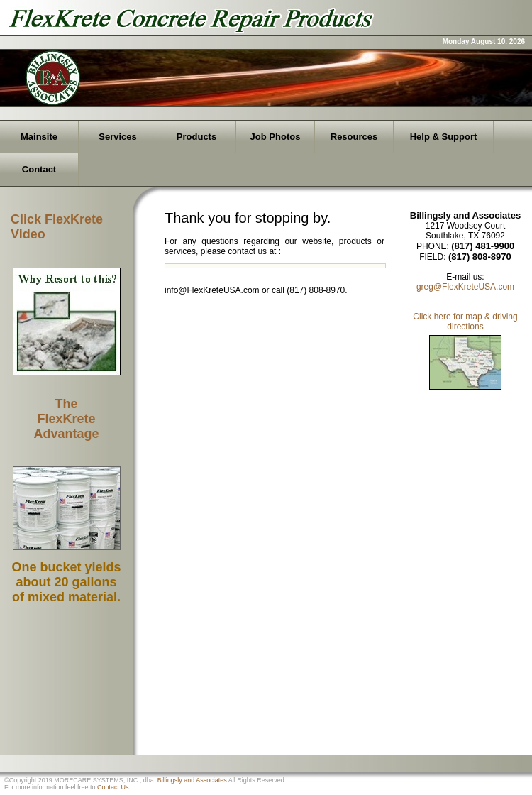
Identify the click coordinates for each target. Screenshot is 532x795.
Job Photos (276, 137)
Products (196, 137)
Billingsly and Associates (192, 780)
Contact (39, 169)
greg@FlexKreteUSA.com (465, 287)
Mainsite (39, 137)
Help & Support (444, 137)
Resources (354, 137)
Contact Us (113, 787)
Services (118, 137)
